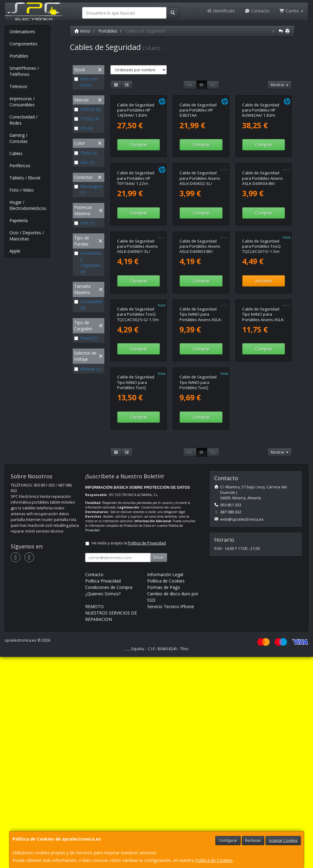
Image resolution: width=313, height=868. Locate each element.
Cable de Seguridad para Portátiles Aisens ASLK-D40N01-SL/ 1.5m (137, 375)
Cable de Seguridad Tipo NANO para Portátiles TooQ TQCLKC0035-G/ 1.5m (138, 596)
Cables (16, 153)
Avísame (264, 407)
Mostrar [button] (280, 85)
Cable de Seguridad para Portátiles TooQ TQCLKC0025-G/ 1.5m (138, 483)
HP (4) (83, 128)
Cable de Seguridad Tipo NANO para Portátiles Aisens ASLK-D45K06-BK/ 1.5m (201, 486)
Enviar (159, 769)
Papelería (19, 220)
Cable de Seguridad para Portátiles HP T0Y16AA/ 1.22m (136, 262)
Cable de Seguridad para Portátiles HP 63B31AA (198, 152)
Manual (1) (88, 369)
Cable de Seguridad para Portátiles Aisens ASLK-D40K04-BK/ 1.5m (263, 265)
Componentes (23, 44)
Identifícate (221, 11)
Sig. (213, 85)
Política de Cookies (214, 860)
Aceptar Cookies (283, 840)
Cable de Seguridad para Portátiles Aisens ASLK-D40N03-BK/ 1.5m (200, 375)
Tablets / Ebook (25, 178)
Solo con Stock (86, 82)
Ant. (190, 85)
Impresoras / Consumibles (22, 102)
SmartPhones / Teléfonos (24, 71)
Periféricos (20, 166)
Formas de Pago (164, 798)
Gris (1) (84, 162)
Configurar (228, 840)
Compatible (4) (88, 305)
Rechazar (253, 840)
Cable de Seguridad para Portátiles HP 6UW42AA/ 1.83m (261, 152)
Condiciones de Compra (109, 798)
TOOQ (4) (87, 119)
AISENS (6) (88, 109)
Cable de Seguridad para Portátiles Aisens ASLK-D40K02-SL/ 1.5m (200, 265)
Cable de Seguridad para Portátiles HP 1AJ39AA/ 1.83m (136, 152)
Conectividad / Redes (23, 120)
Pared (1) (86, 338)
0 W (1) (84, 223)
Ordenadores (22, 32)
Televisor (18, 86)
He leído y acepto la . (129, 754)
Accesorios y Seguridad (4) (88, 262)
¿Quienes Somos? (103, 805)
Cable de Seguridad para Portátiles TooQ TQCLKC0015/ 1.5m (261, 373)
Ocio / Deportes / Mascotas (27, 236)
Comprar (139, 187)
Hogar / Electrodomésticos (28, 205)
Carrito (291, 11)
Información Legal (165, 786)
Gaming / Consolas (19, 138)
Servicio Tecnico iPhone (171, 818)
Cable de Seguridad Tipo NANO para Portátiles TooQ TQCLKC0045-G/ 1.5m (200, 596)
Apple (15, 251)
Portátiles (19, 56)
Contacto (257, 11)
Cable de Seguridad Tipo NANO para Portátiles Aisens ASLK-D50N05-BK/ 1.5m (263, 486)
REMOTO (94, 818)
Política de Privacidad (147, 754)
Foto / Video (22, 190)
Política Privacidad (103, 792)
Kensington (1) (88, 189)
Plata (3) (85, 153)
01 (202, 85)
